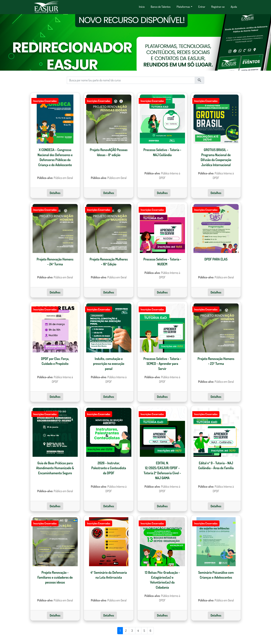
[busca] (131, 84)
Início (142, 7)
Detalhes (55, 197)
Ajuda (234, 7)
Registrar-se (218, 7)
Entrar (202, 7)
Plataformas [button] (183, 7)
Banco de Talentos (161, 7)
